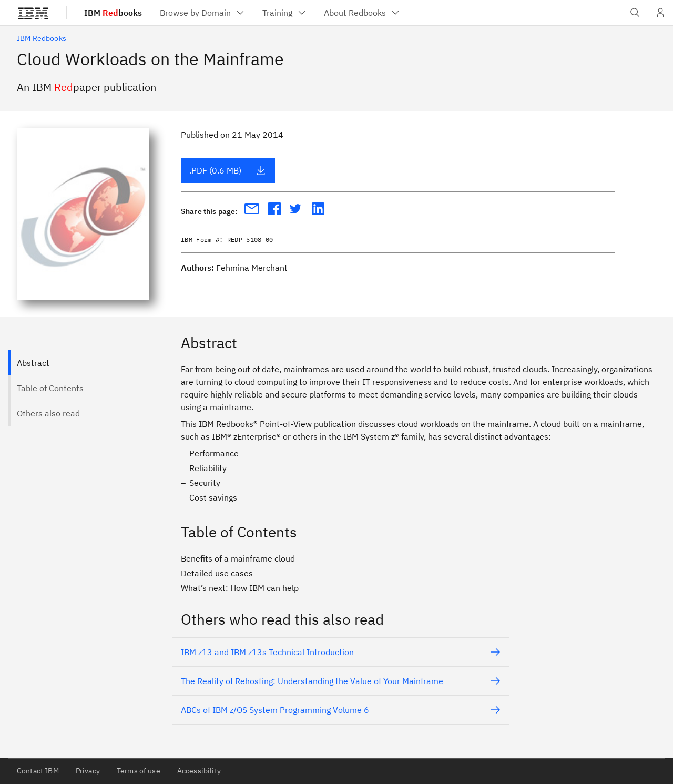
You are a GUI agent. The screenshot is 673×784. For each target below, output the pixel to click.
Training (285, 13)
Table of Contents (50, 388)
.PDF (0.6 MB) (228, 170)
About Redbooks (362, 13)
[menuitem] (203, 13)
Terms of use (139, 771)
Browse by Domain (203, 13)
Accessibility (199, 771)
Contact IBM (38, 771)
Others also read (48, 413)
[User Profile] (660, 13)
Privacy (88, 771)
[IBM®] (33, 13)
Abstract (33, 363)
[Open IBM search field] (635, 13)
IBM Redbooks (42, 38)
